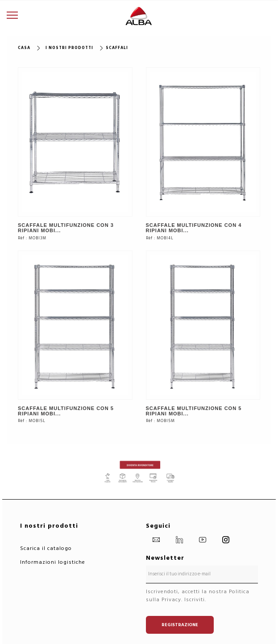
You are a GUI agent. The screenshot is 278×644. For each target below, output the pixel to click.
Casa (24, 48)
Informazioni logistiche (53, 562)
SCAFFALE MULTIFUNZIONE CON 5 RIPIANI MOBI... (66, 411)
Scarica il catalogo (46, 548)
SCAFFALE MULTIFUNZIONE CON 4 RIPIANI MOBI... (194, 228)
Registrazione (180, 625)
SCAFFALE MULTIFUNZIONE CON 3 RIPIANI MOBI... (66, 228)
